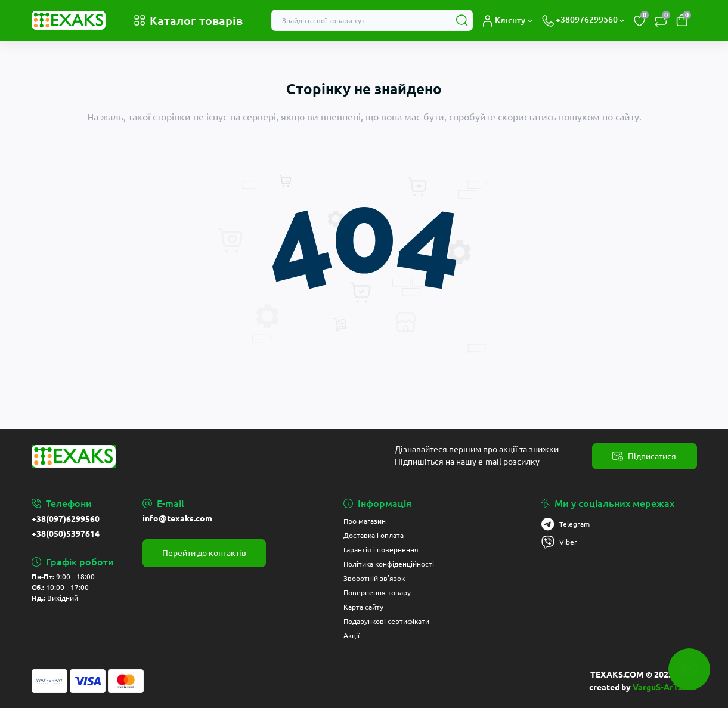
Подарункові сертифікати (386, 621)
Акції (351, 636)
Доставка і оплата (374, 535)
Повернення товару (377, 593)
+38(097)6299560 (66, 519)
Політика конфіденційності (389, 564)
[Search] (462, 20)
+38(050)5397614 (66, 534)
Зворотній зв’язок (374, 578)
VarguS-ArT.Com (665, 687)
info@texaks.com (177, 518)
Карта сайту (363, 607)
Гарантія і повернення (381, 550)
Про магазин (365, 521)
